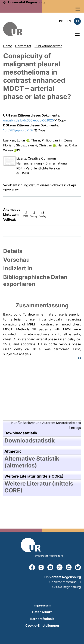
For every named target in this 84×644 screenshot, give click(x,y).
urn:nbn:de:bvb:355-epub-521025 (29, 120)
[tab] (42, 251)
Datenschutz (42, 612)
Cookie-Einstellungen (42, 625)
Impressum (42, 605)
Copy (60, 120)
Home (8, 46)
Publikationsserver (48, 46)
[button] (18, 150)
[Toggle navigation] (78, 9)
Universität (23, 46)
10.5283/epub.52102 (18, 130)
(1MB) (23, 173)
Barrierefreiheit (42, 619)
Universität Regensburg (26, 2)
